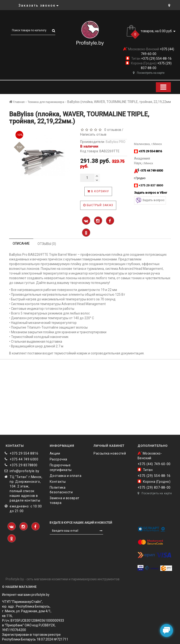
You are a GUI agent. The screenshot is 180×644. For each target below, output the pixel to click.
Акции (55, 453)
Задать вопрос (150, 200)
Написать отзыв (93, 134)
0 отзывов (112, 130)
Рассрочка (58, 459)
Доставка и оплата (66, 476)
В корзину (98, 191)
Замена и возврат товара (65, 500)
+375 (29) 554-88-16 (156, 59)
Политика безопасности (61, 490)
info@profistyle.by (24, 471)
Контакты (58, 482)
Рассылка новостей (110, 453)
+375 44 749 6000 (24, 459)
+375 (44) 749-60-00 (154, 464)
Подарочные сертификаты (61, 467)
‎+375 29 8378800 (24, 465)
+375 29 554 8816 (24, 453)
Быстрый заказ (98, 205)
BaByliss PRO (116, 142)
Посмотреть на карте (149, 73)
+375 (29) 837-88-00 (154, 487)
